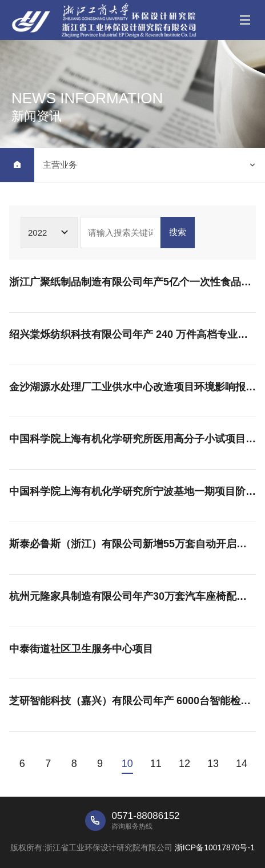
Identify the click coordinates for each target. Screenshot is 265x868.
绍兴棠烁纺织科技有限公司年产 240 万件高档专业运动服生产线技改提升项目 (132, 334)
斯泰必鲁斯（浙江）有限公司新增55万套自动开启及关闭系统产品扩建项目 (132, 544)
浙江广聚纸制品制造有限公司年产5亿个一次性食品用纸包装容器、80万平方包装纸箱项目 (132, 282)
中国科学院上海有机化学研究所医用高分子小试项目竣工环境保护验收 (132, 439)
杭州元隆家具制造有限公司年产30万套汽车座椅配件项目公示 (132, 596)
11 (156, 764)
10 (127, 764)
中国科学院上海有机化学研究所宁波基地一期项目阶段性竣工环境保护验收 (132, 491)
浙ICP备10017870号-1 (215, 847)
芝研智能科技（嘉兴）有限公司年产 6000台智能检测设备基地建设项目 (132, 701)
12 (184, 764)
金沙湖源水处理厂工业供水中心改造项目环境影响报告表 (132, 387)
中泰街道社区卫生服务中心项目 (81, 649)
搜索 (178, 232)
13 (213, 764)
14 (242, 764)
